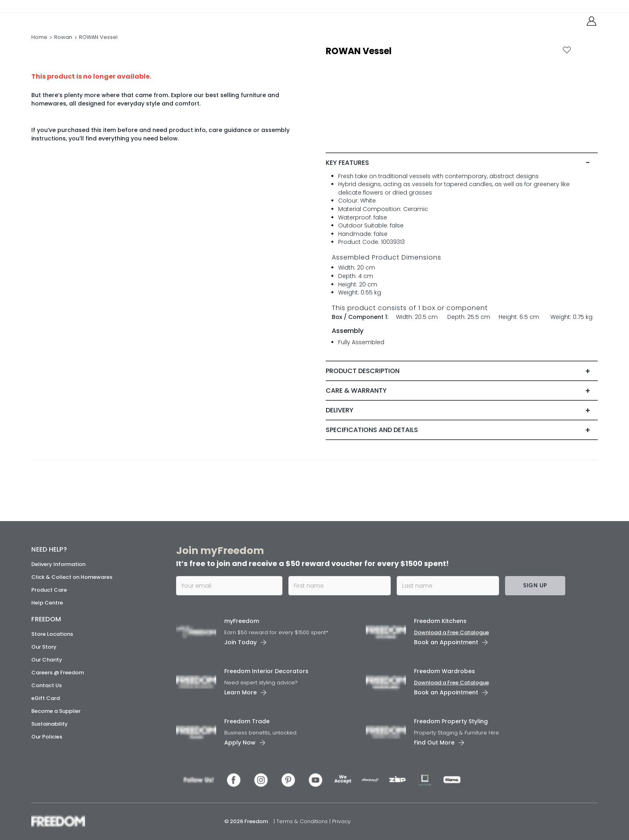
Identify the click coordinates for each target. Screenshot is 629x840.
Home (39, 46)
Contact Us (47, 685)
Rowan (63, 46)
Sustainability (50, 724)
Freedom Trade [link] (247, 721)
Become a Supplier (56, 711)
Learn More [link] (240, 692)
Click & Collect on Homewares (72, 577)
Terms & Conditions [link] (303, 821)
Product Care (49, 590)
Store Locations (52, 634)
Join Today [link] (240, 642)
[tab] (462, 180)
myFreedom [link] (242, 621)
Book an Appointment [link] (446, 642)
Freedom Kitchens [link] (440, 621)
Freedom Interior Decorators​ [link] (266, 671)
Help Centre (47, 603)
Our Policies (47, 737)
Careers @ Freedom (58, 673)
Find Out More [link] (434, 743)
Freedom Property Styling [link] (451, 721)
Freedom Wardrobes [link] (444, 671)
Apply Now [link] (240, 743)
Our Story (44, 647)
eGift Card (46, 698)
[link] (67, 23)
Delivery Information (58, 564)
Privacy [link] (341, 821)
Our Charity (47, 660)
